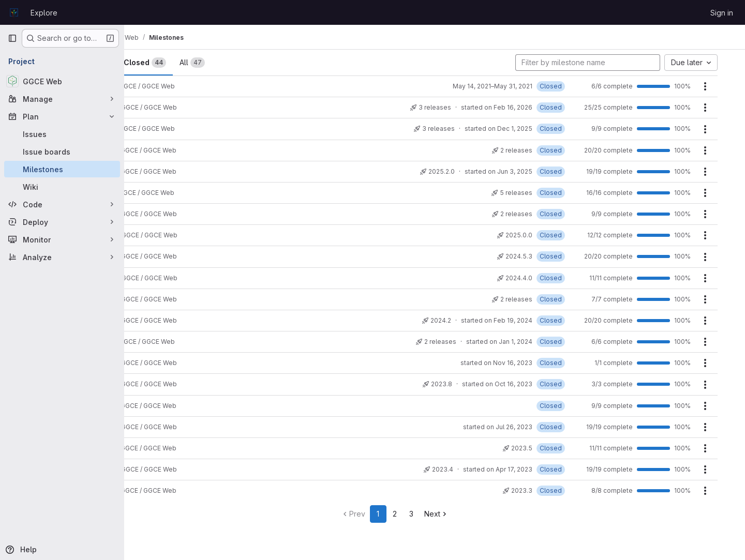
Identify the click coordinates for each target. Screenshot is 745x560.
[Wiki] (62, 187)
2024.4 (156, 278)
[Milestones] (62, 169)
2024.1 (155, 342)
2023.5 (156, 449)
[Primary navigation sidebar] (12, 38)
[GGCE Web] (62, 81)
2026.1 (155, 129)
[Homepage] (14, 12)
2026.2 (156, 108)
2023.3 (156, 491)
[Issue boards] (62, 152)
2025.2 (156, 171)
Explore (44, 13)
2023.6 (156, 427)
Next (476, 514)
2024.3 (156, 299)
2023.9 (156, 363)
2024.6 (156, 236)
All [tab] (257, 63)
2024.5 (156, 257)
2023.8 (156, 384)
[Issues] (62, 134)
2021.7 (155, 87)
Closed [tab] (210, 63)
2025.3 (156, 150)
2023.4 (156, 470)
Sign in (722, 13)
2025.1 (155, 193)
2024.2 (156, 320)
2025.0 (156, 214)
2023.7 (156, 406)
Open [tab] (159, 63)
